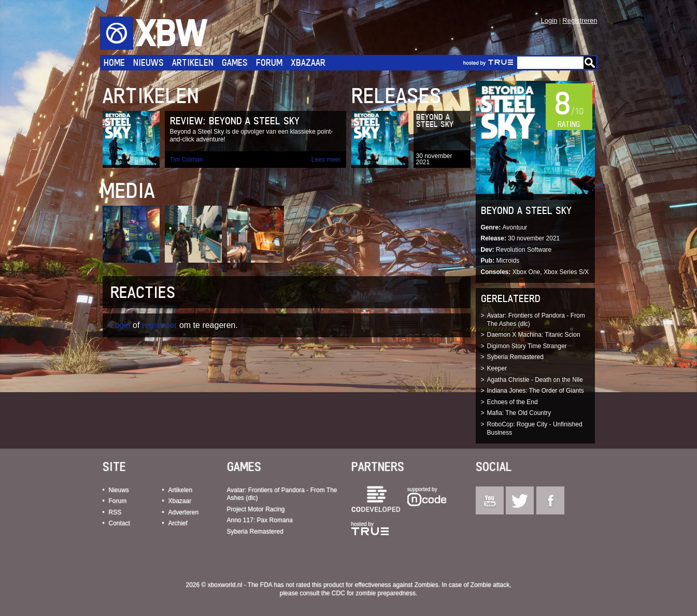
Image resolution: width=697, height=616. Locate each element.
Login (549, 20)
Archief (178, 523)
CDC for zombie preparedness (374, 593)
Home (114, 62)
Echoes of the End (513, 402)
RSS (115, 512)
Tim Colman (187, 160)
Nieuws (148, 62)
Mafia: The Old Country (519, 413)
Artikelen (193, 62)
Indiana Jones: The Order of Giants (536, 391)
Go (590, 63)
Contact (119, 523)
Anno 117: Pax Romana (260, 520)
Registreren (580, 20)
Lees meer (326, 160)
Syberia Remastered (515, 357)
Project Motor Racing (256, 509)
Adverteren (184, 512)
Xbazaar (308, 62)
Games (235, 62)
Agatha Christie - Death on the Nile (535, 380)
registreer (160, 325)
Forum (269, 62)
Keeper (497, 368)
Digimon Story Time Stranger (527, 346)
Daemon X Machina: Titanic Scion (534, 335)
